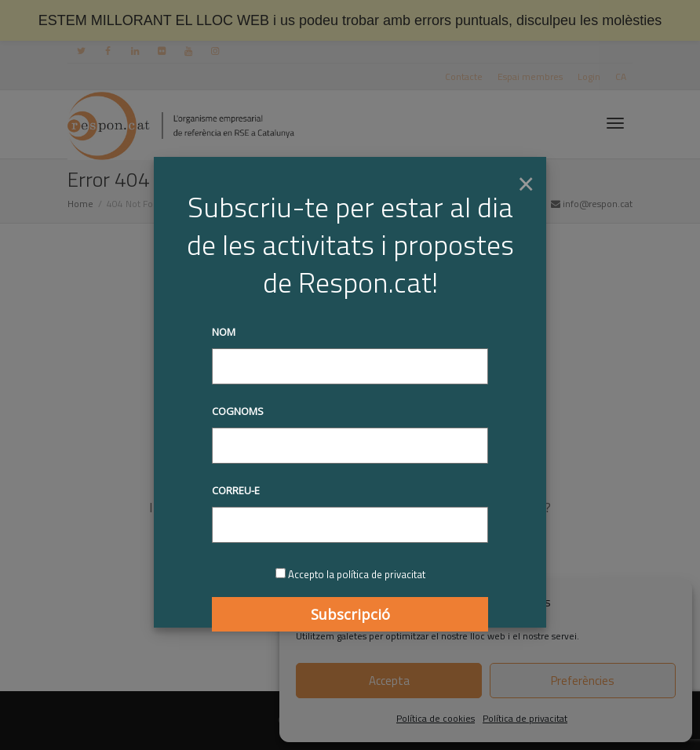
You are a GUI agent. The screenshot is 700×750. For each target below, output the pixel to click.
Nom (224, 332)
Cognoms (238, 411)
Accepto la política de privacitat (357, 574)
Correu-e (236, 490)
